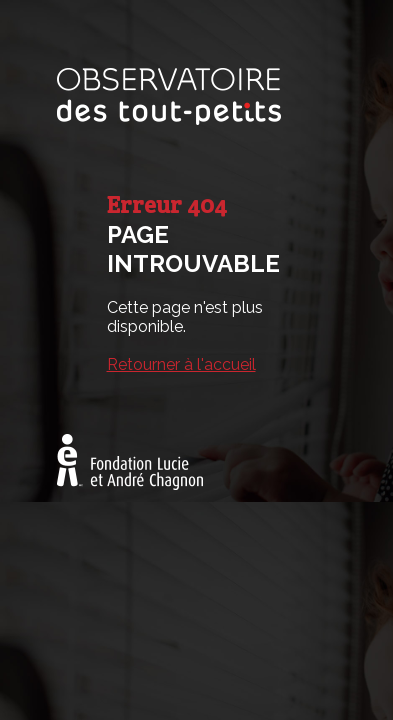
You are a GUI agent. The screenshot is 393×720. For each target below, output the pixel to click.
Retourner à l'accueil (181, 364)
